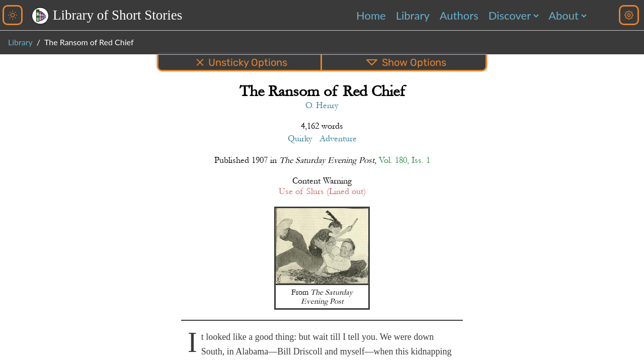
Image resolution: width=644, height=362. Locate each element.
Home (371, 15)
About (563, 15)
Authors (459, 15)
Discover (510, 15)
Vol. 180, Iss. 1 (405, 160)
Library (413, 15)
